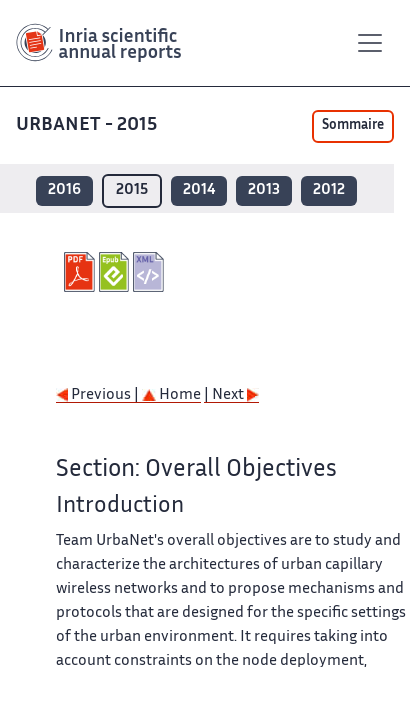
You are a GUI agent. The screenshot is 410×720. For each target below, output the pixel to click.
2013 (264, 190)
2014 (199, 190)
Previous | (99, 395)
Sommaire (353, 126)
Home (171, 395)
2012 (329, 190)
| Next (231, 395)
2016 (64, 190)
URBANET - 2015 (88, 125)
